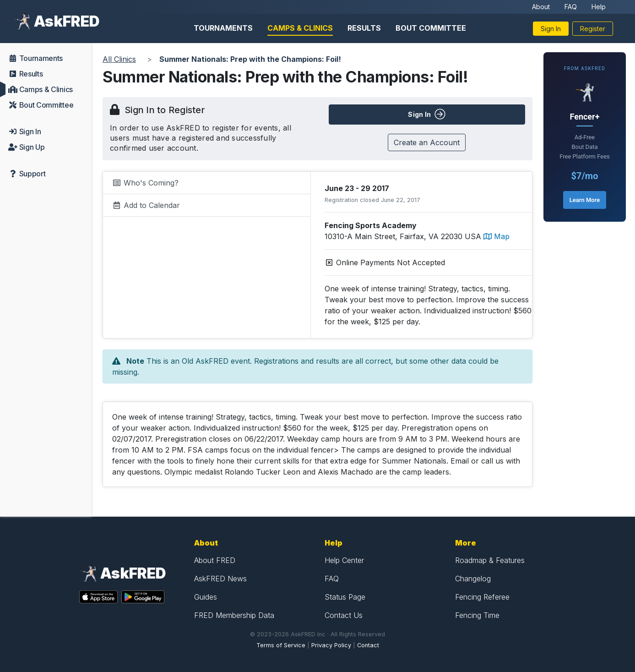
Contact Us (344, 615)
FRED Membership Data (234, 615)
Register (593, 29)
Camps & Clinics (300, 28)
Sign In (551, 29)
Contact (368, 645)
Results (364, 28)
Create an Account (427, 142)
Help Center (344, 560)
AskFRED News (220, 579)
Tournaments (223, 28)
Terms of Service (281, 645)
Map (497, 236)
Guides (206, 597)
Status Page (345, 597)
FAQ (571, 7)
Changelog (473, 579)
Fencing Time (477, 615)
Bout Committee (431, 28)
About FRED (215, 560)
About (541, 7)
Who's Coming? (145, 183)
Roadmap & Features (490, 560)
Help (599, 7)
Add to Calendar (146, 205)
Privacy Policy (331, 645)
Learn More (585, 200)
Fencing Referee (482, 597)
